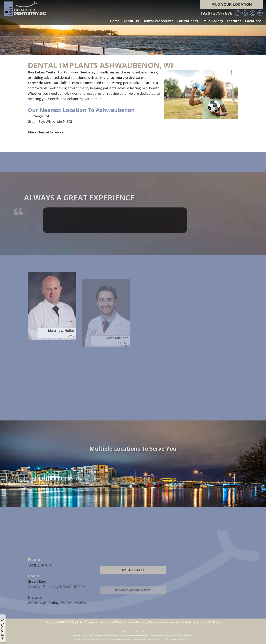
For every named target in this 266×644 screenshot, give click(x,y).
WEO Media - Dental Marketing (130, 622)
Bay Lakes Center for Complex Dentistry (62, 72)
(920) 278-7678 (217, 13)
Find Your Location (232, 4)
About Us (131, 21)
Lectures (234, 21)
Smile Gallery (212, 21)
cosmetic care (39, 83)
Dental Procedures (158, 21)
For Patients (187, 21)
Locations (253, 21)
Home (115, 21)
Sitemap (217, 622)
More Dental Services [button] (45, 132)
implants (107, 78)
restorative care (129, 78)
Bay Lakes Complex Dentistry (89, 622)
